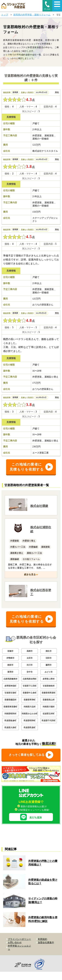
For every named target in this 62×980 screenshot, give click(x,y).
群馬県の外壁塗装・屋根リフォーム (32, 15)
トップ (5, 15)
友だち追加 (31, 815)
